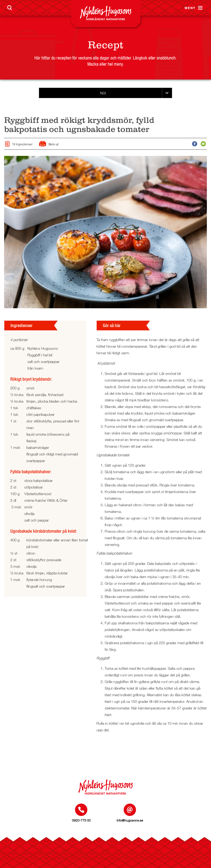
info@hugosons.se (130, 820)
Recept (105, 45)
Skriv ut (49, 144)
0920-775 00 (81, 820)
